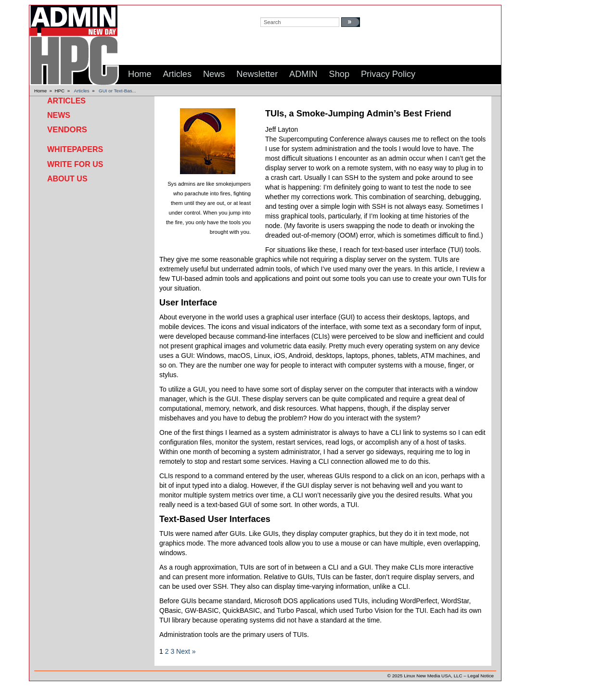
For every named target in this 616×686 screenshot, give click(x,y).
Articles (82, 91)
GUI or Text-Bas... (117, 91)
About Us (67, 179)
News (59, 115)
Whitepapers (75, 149)
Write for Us (75, 164)
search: (270, 10)
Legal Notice (481, 676)
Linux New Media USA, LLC (433, 676)
